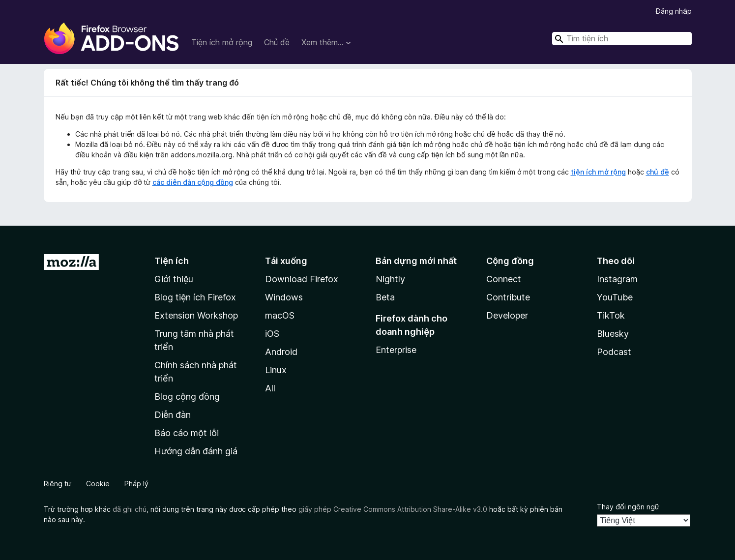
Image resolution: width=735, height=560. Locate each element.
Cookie (98, 484)
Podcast (614, 352)
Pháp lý (136, 484)
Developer (507, 315)
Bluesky (613, 334)
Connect (504, 279)
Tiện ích (172, 261)
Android (281, 352)
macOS (280, 315)
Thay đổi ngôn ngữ (628, 507)
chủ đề (658, 172)
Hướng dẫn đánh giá (196, 451)
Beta (385, 297)
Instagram (617, 279)
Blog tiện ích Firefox (195, 297)
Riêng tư (58, 484)
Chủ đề (277, 42)
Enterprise (396, 350)
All (270, 388)
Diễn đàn (173, 415)
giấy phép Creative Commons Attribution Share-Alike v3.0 (393, 509)
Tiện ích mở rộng (222, 42)
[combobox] (622, 39)
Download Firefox (302, 279)
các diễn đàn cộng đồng (193, 182)
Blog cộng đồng (187, 397)
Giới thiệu (174, 279)
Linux (276, 370)
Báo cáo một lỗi (187, 433)
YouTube (615, 297)
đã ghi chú (130, 509)
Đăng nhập (674, 11)
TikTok (611, 315)
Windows (284, 297)
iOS (272, 334)
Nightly (390, 279)
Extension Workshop (196, 315)
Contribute (508, 297)
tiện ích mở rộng (598, 172)
